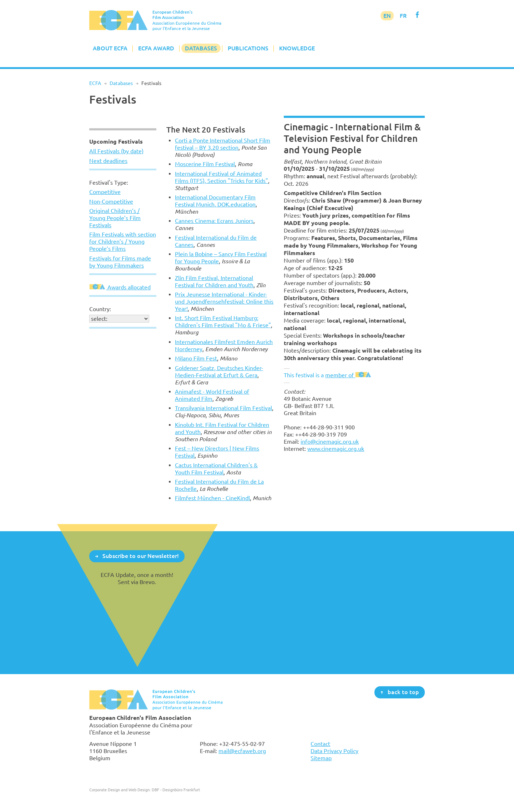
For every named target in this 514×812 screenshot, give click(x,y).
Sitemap (321, 758)
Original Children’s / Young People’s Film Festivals (115, 218)
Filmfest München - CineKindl (212, 498)
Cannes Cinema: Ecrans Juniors (214, 221)
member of (349, 375)
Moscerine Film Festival (205, 164)
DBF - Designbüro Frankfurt (176, 790)
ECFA (95, 83)
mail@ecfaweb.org (242, 751)
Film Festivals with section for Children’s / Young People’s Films (123, 241)
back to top (403, 692)
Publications (248, 48)
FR (403, 16)
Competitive (105, 192)
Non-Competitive (111, 201)
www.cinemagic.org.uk (336, 449)
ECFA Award (156, 48)
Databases (201, 48)
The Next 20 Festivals (206, 129)
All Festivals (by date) (116, 151)
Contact (320, 744)
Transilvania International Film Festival (223, 408)
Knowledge (297, 48)
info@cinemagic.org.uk (330, 442)
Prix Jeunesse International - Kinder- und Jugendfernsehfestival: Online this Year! (224, 302)
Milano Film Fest (196, 358)
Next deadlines (108, 161)
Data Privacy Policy (334, 751)
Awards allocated (120, 287)
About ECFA (110, 48)
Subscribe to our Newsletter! (141, 556)
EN (387, 16)
